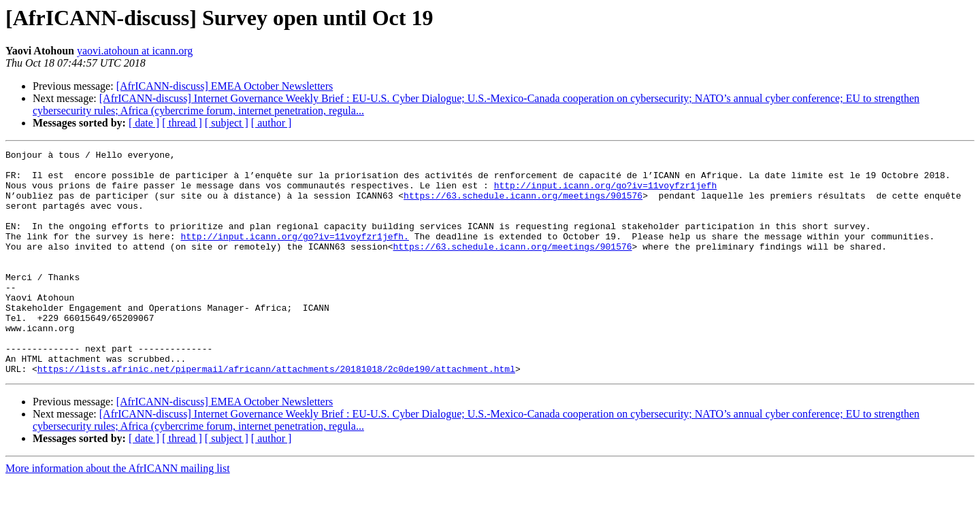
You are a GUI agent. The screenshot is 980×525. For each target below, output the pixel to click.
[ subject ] (227, 123)
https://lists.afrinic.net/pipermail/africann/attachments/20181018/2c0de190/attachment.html (276, 413)
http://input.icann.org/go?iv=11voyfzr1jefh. (294, 254)
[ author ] (272, 123)
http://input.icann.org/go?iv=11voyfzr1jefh (606, 193)
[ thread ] (182, 123)
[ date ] (144, 123)
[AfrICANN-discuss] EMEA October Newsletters (225, 86)
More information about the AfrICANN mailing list (118, 513)
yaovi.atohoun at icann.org (135, 51)
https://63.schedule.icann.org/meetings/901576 (523, 205)
